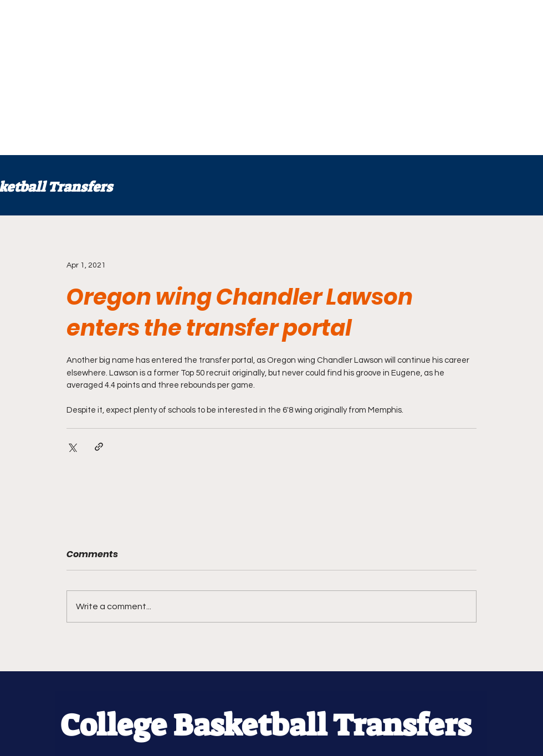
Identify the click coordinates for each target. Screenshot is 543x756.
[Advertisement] (173, 78)
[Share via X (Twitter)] (72, 447)
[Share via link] (99, 447)
